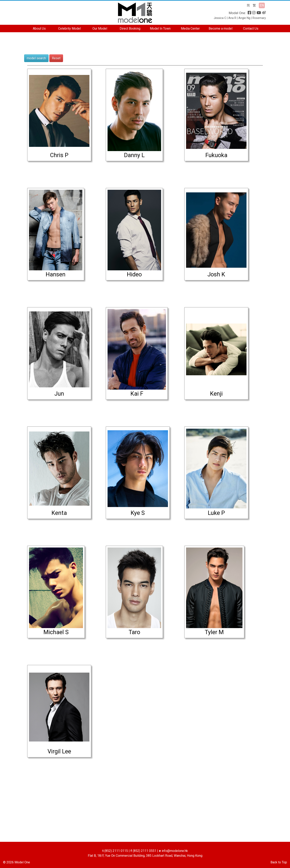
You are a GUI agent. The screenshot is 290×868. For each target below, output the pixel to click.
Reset (56, 58)
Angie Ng (244, 18)
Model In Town (160, 29)
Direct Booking (130, 29)
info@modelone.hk (175, 851)
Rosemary (259, 18)
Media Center (190, 29)
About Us (39, 29)
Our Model (100, 29)
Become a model (221, 29)
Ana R (232, 18)
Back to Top (279, 862)
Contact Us (251, 29)
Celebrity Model (69, 29)
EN (262, 5)
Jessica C (220, 18)
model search (36, 58)
